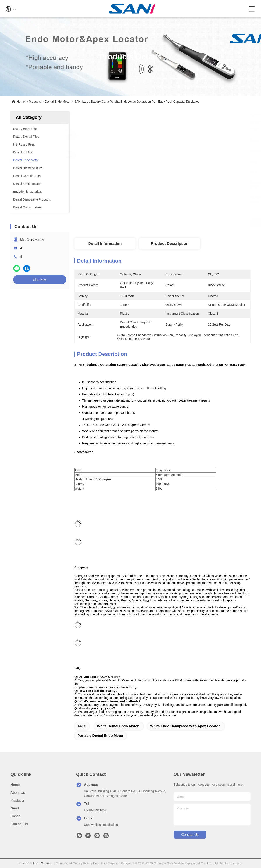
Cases (15, 816)
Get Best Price (199, 223)
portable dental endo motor (100, 736)
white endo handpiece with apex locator (185, 726)
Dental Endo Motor (58, 102)
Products (35, 102)
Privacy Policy (28, 863)
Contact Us (19, 824)
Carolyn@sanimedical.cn (101, 825)
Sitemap (47, 863)
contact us (190, 835)
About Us (18, 793)
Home (21, 102)
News (15, 808)
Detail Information (105, 244)
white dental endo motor (118, 726)
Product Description (170, 244)
